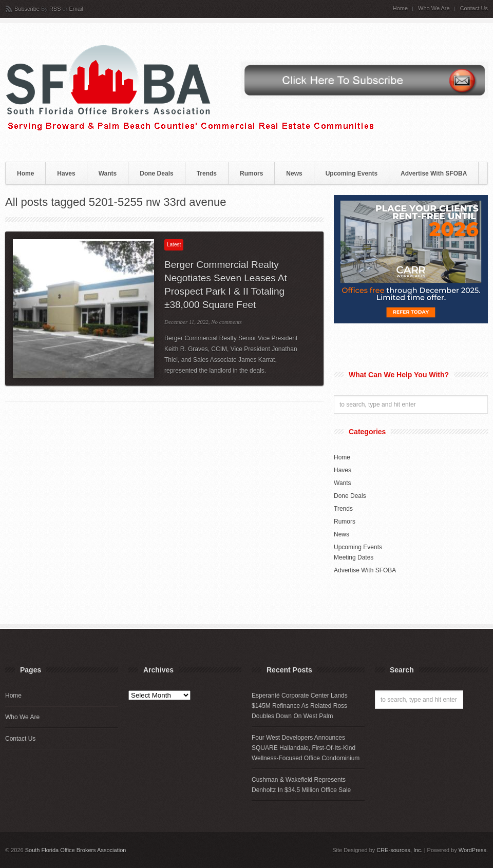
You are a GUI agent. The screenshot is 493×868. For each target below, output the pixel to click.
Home (400, 8)
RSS (55, 9)
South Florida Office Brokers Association (76, 850)
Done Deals (156, 173)
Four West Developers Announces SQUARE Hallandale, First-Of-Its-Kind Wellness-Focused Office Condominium (306, 748)
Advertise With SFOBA (434, 173)
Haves (66, 173)
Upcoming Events (352, 173)
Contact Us (474, 8)
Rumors (251, 173)
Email (76, 9)
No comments (226, 322)
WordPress (472, 850)
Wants (108, 173)
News (294, 173)
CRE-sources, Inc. (399, 850)
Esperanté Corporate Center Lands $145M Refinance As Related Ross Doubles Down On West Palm (300, 706)
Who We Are (434, 8)
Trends (207, 173)
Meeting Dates (354, 557)
